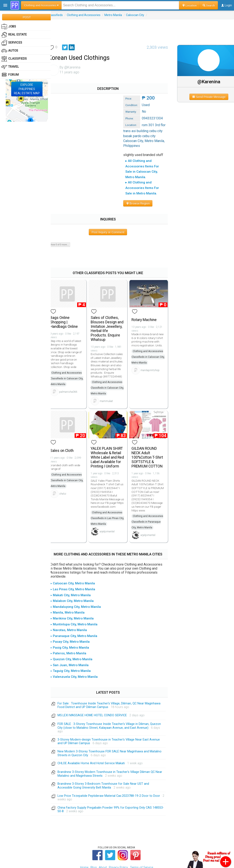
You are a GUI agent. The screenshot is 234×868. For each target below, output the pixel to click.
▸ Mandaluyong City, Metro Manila (80, 589)
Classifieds (60, 15)
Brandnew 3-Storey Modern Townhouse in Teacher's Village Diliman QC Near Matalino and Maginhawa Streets (111, 756)
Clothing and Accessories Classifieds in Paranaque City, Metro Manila (150, 504)
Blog (94, 849)
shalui (68, 475)
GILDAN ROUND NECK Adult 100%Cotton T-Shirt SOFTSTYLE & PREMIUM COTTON (150, 439)
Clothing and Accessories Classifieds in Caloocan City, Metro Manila (72, 361)
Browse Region (67, 187)
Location (189, 5)
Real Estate (14, 35)
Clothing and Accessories (88, 15)
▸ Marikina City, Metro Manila (77, 600)
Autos (10, 51)
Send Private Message (210, 97)
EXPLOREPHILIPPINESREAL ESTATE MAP (27, 89)
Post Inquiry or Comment (111, 215)
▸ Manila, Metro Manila (72, 594)
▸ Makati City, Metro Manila (75, 577)
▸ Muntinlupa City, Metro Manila (79, 606)
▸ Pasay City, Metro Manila (75, 623)
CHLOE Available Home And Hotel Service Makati (96, 745)
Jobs (9, 27)
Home (84, 849)
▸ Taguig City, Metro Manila (75, 653)
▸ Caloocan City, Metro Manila (77, 565)
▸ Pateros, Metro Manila (73, 635)
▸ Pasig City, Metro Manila (75, 629)
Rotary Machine (147, 302)
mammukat (110, 384)
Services (12, 43)
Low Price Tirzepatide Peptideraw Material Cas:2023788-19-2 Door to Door (114, 777)
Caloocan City (140, 15)
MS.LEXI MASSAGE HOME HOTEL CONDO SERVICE (97, 697)
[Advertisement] (142, 29)
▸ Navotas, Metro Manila (73, 612)
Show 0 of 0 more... (64, 228)
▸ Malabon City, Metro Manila (77, 583)
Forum (10, 75)
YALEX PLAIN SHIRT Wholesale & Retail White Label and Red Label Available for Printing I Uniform (111, 439)
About (103, 849)
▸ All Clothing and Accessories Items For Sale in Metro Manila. (102, 177)
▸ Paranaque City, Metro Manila (79, 618)
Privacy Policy (118, 849)
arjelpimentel (111, 513)
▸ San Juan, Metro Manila (74, 647)
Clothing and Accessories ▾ (41, 5)
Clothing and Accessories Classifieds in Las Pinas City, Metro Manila (110, 500)
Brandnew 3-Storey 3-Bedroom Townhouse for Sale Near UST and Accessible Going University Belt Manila (108, 768)
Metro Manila (118, 15)
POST (27, 17)
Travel (10, 67)
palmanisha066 (73, 374)
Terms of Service (142, 849)
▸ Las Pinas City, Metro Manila (78, 571)
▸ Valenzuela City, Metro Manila (79, 659)
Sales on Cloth (67, 432)
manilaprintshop (153, 353)
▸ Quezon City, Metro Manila (76, 641)
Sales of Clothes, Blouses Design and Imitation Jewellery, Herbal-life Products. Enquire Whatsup (111, 311)
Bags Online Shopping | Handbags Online (69, 305)
